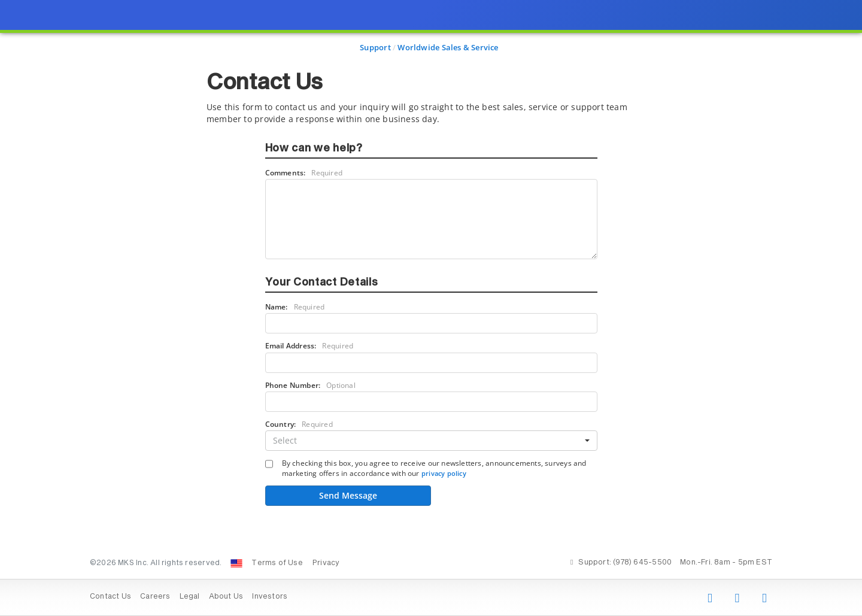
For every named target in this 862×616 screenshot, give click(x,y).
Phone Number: (310, 385)
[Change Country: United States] (236, 563)
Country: (299, 424)
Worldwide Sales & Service (448, 47)
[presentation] (431, 308)
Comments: (304, 173)
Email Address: (309, 346)
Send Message (348, 495)
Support (375, 47)
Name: (295, 307)
